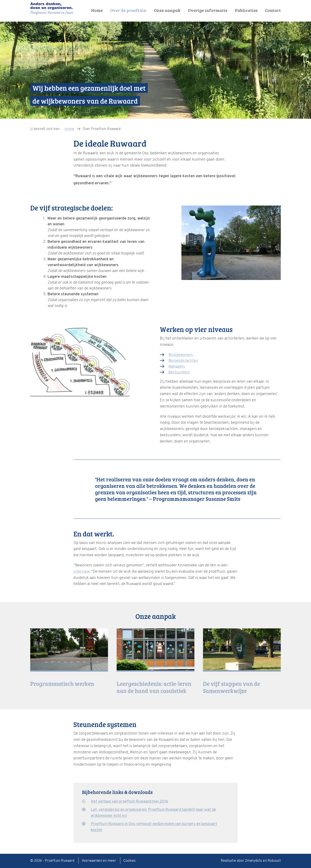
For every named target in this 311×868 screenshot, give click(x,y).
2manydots (253, 861)
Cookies (129, 861)
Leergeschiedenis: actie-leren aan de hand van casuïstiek (154, 687)
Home (97, 10)
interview (81, 572)
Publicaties (246, 10)
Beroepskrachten (183, 361)
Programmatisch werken (62, 684)
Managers (177, 367)
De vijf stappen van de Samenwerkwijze (232, 687)
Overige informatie (208, 10)
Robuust (274, 861)
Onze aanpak (167, 10)
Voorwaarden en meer (99, 861)
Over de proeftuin (128, 10)
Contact (273, 10)
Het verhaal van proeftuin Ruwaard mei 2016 (129, 802)
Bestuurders (179, 372)
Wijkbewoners (181, 355)
